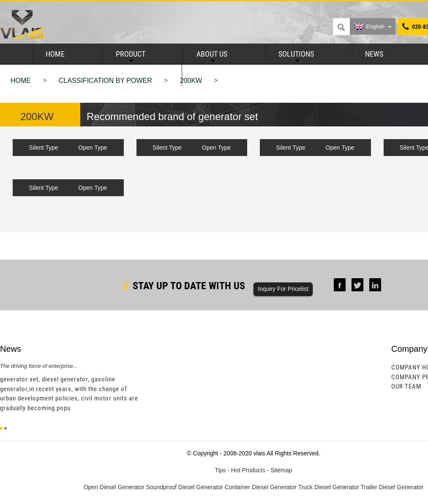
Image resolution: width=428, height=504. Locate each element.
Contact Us (214, 75)
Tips (220, 470)
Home (55, 54)
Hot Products (248, 470)
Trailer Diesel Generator (392, 487)
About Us (212, 54)
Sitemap (281, 470)
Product (131, 54)
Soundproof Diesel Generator (185, 487)
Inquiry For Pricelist (283, 289)
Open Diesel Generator (114, 487)
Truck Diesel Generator (329, 487)
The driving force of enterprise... (39, 366)
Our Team (406, 386)
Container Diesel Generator (261, 487)
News (374, 54)
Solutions (296, 54)
